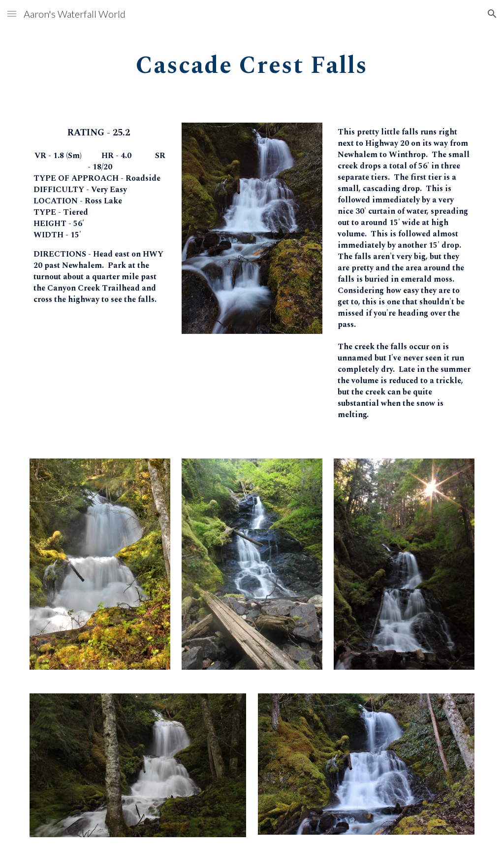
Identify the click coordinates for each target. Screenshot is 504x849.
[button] (12, 14)
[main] (252, 62)
